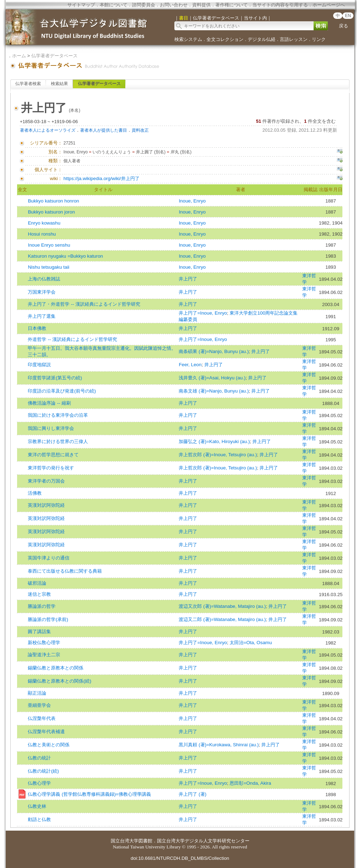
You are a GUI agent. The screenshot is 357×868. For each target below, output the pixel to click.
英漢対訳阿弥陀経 (46, 505)
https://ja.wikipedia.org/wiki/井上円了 (101, 178)
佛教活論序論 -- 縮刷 (49, 403)
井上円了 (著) (193, 794)
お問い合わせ (174, 5)
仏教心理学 (39, 783)
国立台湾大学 (125, 841)
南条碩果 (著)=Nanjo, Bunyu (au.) (214, 351)
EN (348, 16)
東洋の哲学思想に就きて (53, 455)
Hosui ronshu (42, 234)
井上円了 (188, 279)
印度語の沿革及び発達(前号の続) (62, 391)
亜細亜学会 (39, 705)
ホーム (19, 56)
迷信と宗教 (39, 594)
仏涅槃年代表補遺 (46, 732)
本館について (114, 5)
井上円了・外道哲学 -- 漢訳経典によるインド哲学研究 (84, 304)
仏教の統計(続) (43, 771)
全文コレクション (225, 39)
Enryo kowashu (44, 223)
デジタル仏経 (262, 39)
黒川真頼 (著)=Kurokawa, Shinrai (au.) (219, 745)
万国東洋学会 (42, 292)
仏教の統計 (39, 758)
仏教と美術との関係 (49, 745)
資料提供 (201, 5)
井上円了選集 (42, 316)
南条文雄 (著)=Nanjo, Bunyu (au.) (214, 391)
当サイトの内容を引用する (280, 5)
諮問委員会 (144, 5)
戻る (343, 26)
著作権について (232, 5)
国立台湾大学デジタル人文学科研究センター (203, 841)
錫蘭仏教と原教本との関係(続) (59, 681)
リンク (319, 39)
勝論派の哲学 (42, 606)
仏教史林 (37, 806)
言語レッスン (294, 39)
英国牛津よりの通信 (49, 558)
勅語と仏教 (39, 819)
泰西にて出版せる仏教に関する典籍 (65, 571)
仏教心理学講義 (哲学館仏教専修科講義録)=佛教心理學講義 (89, 794)
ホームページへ (329, 5)
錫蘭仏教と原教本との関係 (56, 668)
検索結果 (59, 84)
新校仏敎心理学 (44, 643)
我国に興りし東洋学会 (51, 428)
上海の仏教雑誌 (44, 279)
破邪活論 (37, 583)
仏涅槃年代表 (42, 718)
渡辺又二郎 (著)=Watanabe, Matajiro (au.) (222, 619)
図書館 (145, 841)
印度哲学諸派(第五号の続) (55, 378)
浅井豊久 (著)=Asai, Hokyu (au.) (212, 378)
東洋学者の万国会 (46, 481)
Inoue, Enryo (192, 201)
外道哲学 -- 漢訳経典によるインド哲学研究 (72, 339)
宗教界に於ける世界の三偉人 (58, 441)
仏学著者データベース (54, 56)
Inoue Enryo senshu (49, 245)
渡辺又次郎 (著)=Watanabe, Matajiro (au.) (222, 606)
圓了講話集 (39, 632)
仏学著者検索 (28, 84)
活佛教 (35, 493)
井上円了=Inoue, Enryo (203, 313)
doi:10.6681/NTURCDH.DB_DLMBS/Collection (180, 858)
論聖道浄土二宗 (44, 655)
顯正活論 (37, 693)
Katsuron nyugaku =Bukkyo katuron (65, 256)
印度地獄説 (39, 365)
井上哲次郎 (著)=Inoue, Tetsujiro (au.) (218, 455)
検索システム (188, 39)
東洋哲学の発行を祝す (51, 468)
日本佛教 (37, 328)
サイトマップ (81, 5)
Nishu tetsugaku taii (48, 267)
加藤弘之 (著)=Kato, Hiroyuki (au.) (214, 441)
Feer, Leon (190, 365)
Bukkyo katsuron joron (51, 212)
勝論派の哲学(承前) (48, 619)
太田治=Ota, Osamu (251, 643)
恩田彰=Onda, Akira (250, 783)
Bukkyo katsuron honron (53, 201)
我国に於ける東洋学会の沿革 (58, 415)
